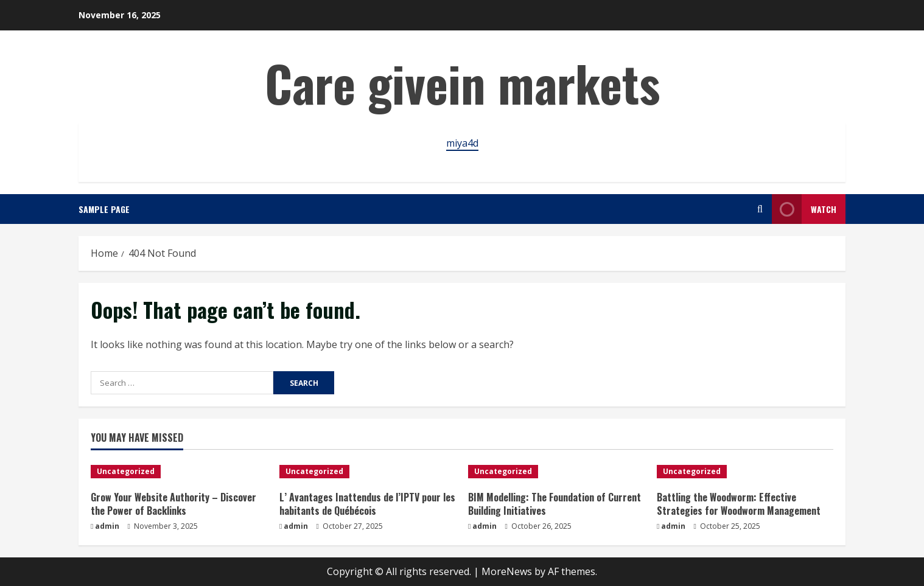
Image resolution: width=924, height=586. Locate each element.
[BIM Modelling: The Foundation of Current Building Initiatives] (556, 472)
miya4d (462, 143)
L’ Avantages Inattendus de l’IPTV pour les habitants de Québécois (367, 504)
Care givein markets (462, 83)
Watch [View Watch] (804, 209)
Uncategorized (126, 471)
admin (107, 526)
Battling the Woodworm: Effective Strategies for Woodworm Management (739, 504)
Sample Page (104, 209)
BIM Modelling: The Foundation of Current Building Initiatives (555, 504)
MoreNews (507, 571)
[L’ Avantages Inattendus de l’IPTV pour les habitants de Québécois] (368, 472)
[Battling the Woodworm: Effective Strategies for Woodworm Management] (745, 472)
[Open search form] (760, 209)
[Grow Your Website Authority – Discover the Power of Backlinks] (179, 472)
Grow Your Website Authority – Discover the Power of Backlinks (173, 504)
